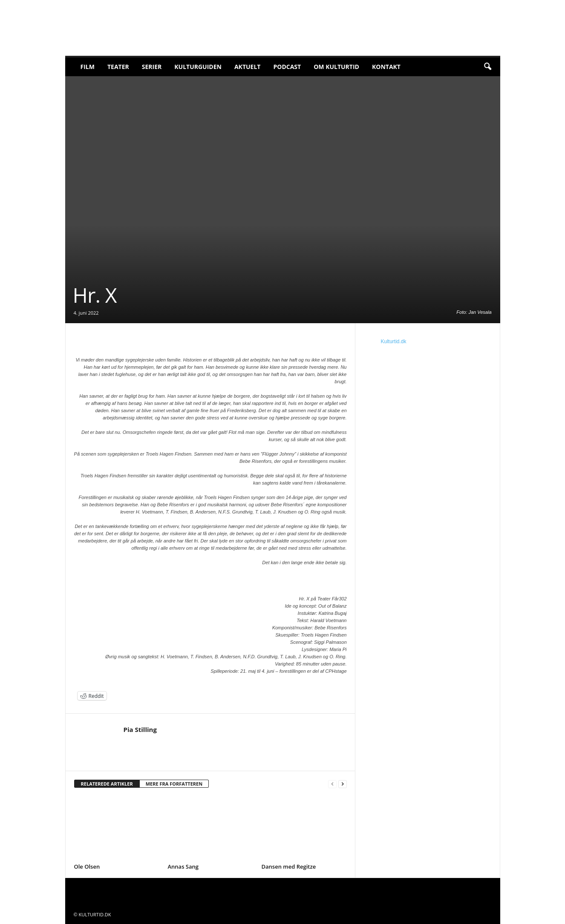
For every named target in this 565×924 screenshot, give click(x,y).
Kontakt (386, 67)
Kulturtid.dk (394, 341)
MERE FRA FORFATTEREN (174, 784)
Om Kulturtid (336, 67)
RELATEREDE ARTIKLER (107, 784)
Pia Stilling (140, 729)
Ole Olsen (87, 867)
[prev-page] (332, 784)
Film (88, 67)
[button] (487, 67)
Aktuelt (248, 67)
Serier (152, 67)
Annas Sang (183, 867)
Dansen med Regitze (289, 867)
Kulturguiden (198, 67)
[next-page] (343, 784)
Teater (118, 67)
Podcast (287, 67)
